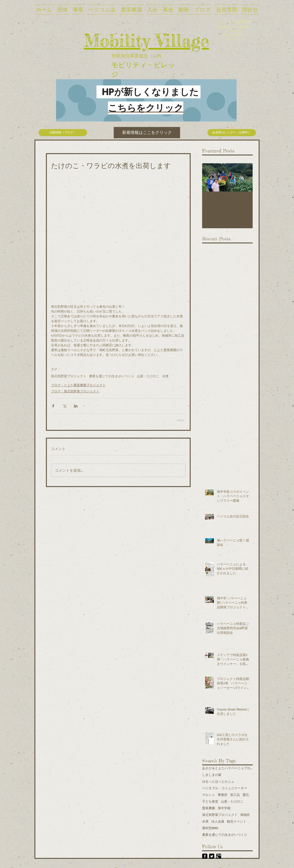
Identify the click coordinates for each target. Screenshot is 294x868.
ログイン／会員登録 (234, 22)
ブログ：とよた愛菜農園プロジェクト (78, 385)
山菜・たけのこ (148, 376)
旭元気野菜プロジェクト (69, 376)
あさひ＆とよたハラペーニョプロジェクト (227, 768)
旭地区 (245, 815)
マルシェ (209, 795)
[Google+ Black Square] (219, 856)
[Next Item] (245, 177)
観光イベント (237, 821)
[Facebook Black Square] (205, 856)
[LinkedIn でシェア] (76, 406)
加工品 (235, 795)
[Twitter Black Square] (212, 856)
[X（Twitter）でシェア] (64, 406)
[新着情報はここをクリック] (147, 133)
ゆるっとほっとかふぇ (218, 781)
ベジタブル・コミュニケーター (225, 788)
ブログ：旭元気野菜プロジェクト (75, 391)
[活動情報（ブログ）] (63, 133)
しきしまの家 (212, 775)
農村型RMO (210, 828)
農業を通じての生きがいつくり (112, 376)
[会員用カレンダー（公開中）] (232, 133)
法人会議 (218, 821)
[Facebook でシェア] (53, 406)
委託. (246, 795)
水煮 (165, 376)
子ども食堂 (210, 801)
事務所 (223, 795)
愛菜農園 (209, 808)
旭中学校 (224, 808)
